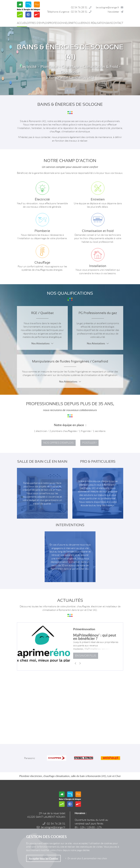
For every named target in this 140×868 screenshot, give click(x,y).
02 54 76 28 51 (79, 7)
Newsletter (113, 12)
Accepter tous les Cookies (43, 858)
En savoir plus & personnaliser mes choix (87, 858)
